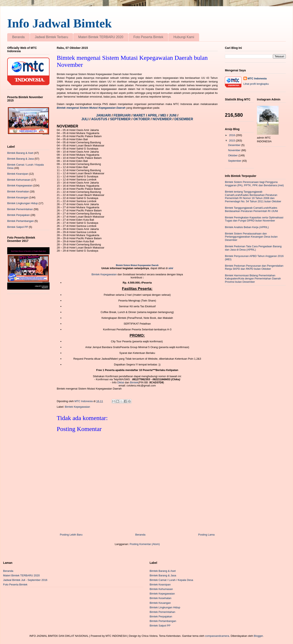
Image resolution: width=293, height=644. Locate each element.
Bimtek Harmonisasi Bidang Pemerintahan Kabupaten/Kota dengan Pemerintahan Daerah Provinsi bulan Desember (253, 279)
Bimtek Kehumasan (19, 180)
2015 (232, 141)
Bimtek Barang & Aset (20, 153)
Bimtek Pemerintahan (20, 209)
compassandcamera (217, 636)
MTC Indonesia (257, 78)
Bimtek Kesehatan (18, 191)
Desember (235, 145)
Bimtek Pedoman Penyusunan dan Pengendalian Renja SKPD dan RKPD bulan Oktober (254, 267)
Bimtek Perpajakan (18, 215)
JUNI (173, 115)
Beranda (18, 37)
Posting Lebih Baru (71, 535)
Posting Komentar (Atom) (145, 544)
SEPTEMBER (121, 119)
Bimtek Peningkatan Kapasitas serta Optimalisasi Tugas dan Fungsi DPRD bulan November (254, 219)
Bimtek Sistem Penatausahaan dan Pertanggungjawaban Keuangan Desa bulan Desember (251, 237)
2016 (232, 135)
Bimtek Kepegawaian (104, 274)
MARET (140, 115)
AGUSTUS (100, 119)
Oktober (233, 155)
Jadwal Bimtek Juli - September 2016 (25, 580)
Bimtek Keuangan (18, 197)
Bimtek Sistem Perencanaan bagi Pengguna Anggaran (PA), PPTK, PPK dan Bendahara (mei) (254, 184)
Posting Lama (207, 535)
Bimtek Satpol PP (18, 227)
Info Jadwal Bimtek (60, 23)
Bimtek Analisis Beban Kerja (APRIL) (247, 227)
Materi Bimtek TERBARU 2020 (101, 37)
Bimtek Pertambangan (21, 221)
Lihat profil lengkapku (256, 84)
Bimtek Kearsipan (18, 174)
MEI (164, 115)
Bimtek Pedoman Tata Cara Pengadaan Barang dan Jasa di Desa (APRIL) (253, 248)
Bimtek (134, 382)
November (235, 150)
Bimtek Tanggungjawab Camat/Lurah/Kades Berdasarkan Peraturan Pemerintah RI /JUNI (251, 209)
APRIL (153, 115)
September (235, 161)
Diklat (121, 382)
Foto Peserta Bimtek (148, 37)
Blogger (258, 636)
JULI (85, 119)
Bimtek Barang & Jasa (21, 159)
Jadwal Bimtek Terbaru (52, 37)
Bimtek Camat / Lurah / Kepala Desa (171, 580)
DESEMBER (184, 119)
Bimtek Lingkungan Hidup (22, 203)
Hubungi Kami (184, 37)
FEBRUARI (122, 115)
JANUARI (104, 115)
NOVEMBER (162, 119)
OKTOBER (142, 119)
